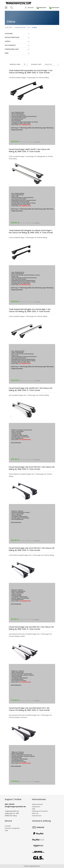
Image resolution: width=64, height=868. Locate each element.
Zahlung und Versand (40, 811)
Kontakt (8, 826)
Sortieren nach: (36, 64)
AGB (34, 809)
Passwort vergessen (12, 828)
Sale (6, 830)
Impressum (36, 807)
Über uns (35, 813)
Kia (29, 27)
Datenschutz (37, 816)
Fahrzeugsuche (20, 27)
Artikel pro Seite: (15, 64)
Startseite (9, 27)
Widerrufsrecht (37, 804)
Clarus (34, 27)
